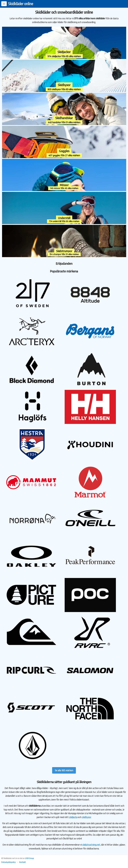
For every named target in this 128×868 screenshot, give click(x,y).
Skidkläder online (21, 4)
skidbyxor (86, 817)
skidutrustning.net (91, 845)
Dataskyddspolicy (8, 862)
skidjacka (73, 817)
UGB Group (29, 858)
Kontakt (22, 862)
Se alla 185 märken (64, 770)
